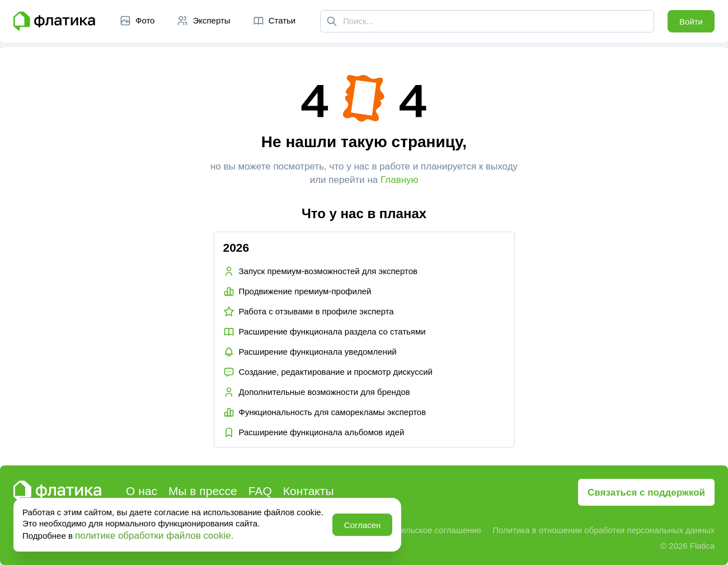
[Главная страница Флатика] (54, 21)
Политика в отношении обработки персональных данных (603, 530)
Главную (399, 180)
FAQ (260, 491)
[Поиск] (332, 21)
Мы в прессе (203, 491)
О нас (142, 491)
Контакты (309, 491)
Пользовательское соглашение (421, 530)
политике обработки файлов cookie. (154, 536)
